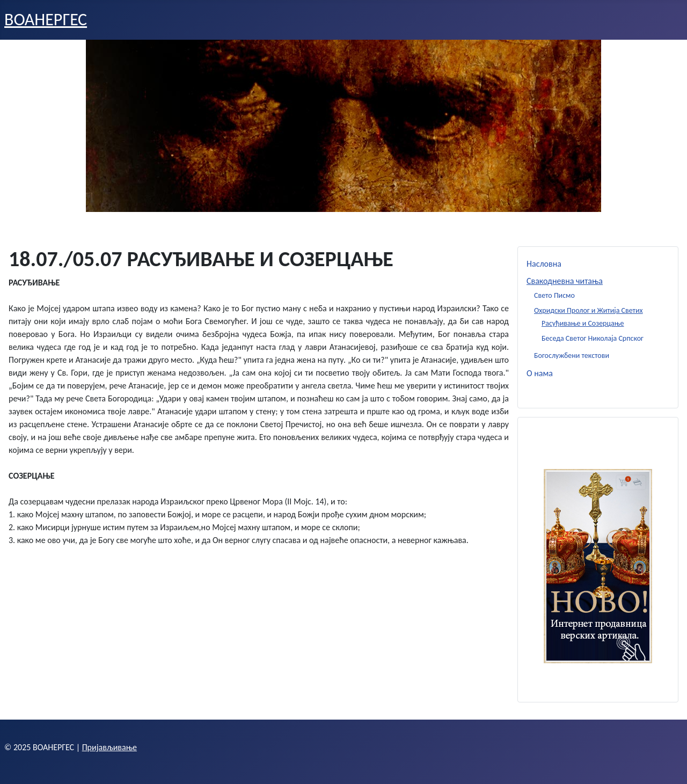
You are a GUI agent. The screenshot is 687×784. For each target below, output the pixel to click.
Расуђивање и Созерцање (583, 323)
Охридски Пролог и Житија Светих (589, 310)
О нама (540, 373)
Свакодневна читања (565, 281)
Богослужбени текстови (572, 356)
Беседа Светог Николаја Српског (593, 338)
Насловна (544, 264)
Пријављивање (109, 747)
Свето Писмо (554, 295)
